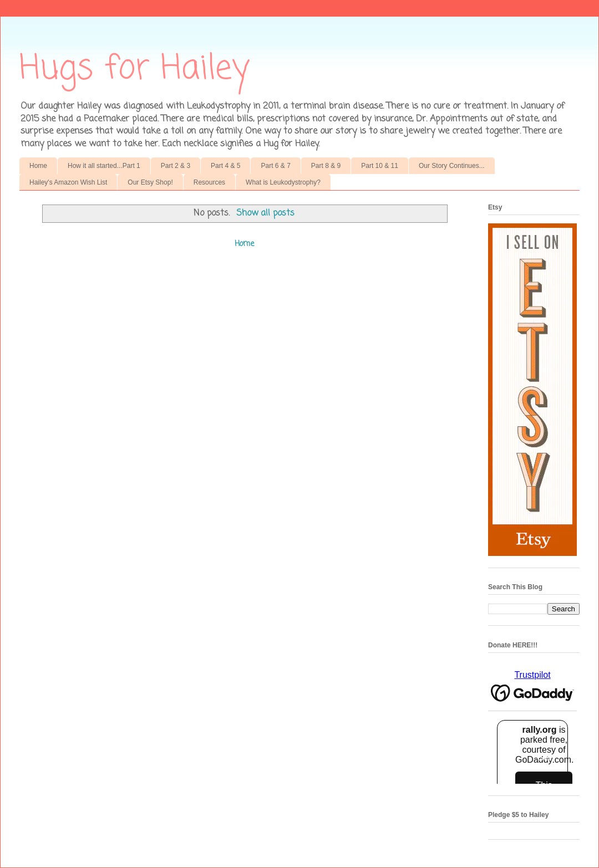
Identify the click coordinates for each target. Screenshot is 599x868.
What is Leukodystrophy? (283, 182)
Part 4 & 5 (225, 166)
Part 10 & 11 (380, 166)
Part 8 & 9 (326, 166)
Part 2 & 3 (176, 166)
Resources (209, 182)
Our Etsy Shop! (150, 182)
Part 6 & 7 (275, 166)
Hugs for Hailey (134, 69)
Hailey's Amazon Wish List (68, 182)
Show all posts (265, 213)
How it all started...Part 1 (104, 166)
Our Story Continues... (452, 166)
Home (38, 166)
